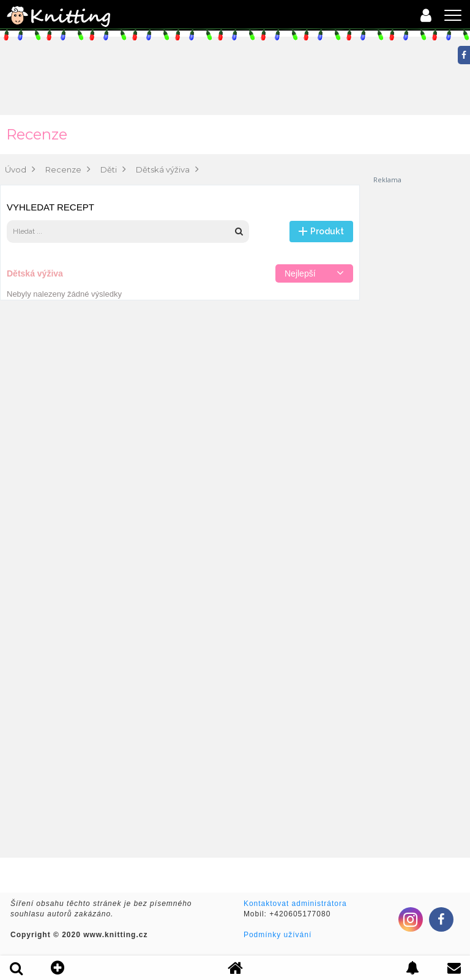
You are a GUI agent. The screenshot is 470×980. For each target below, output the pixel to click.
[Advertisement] (421, 368)
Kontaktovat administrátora (295, 904)
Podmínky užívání (278, 935)
